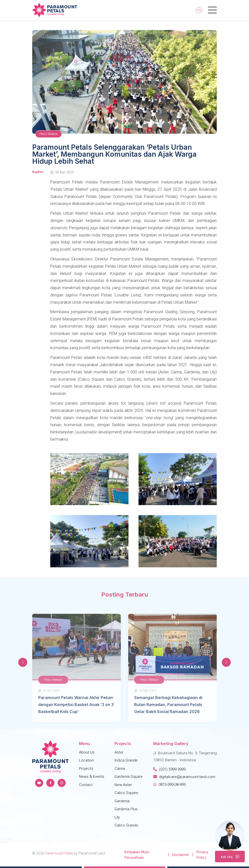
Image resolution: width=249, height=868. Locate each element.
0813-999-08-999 (169, 785)
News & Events (92, 777)
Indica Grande (126, 760)
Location (86, 760)
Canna (120, 769)
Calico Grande (126, 825)
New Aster (123, 785)
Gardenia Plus (126, 809)
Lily (117, 817)
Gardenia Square (129, 777)
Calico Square (126, 793)
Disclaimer (181, 855)
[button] (226, 662)
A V (230, 857)
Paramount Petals (59, 853)
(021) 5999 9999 (169, 769)
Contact (86, 785)
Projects (86, 769)
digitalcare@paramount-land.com (184, 777)
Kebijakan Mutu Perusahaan (137, 855)
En (199, 10)
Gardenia (122, 801)
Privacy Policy (202, 855)
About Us (87, 752)
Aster (119, 752)
